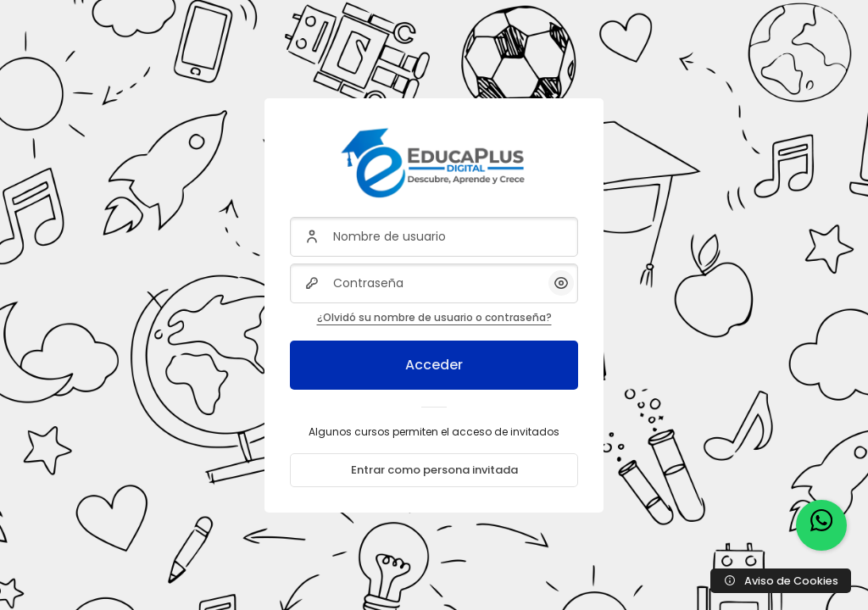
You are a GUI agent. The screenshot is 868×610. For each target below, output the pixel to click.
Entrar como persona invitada (434, 470)
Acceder (434, 365)
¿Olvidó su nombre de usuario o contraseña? (434, 317)
